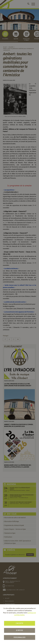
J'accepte (19, 623)
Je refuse (19, 630)
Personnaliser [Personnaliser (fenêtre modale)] (19, 637)
